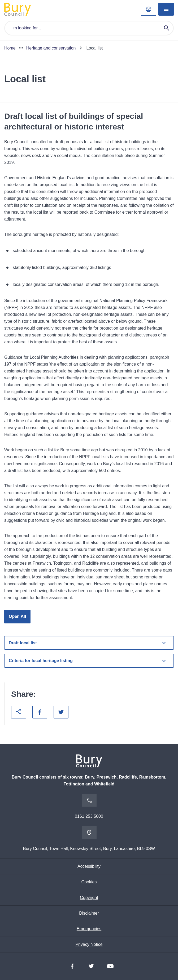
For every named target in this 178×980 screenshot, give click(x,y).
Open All (17, 616)
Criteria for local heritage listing (88, 661)
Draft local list (88, 643)
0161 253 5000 (89, 816)
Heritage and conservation (51, 48)
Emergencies (89, 929)
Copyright (89, 898)
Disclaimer (89, 913)
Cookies (89, 882)
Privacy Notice (89, 944)
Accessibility (89, 866)
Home (10, 48)
